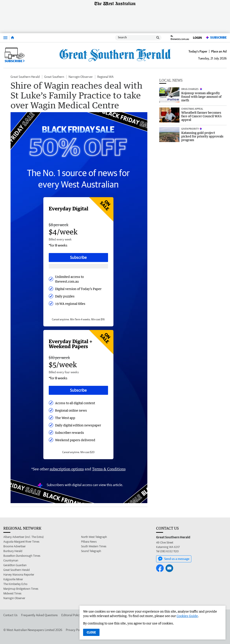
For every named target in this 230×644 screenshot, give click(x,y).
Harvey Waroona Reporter (19, 575)
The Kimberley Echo (15, 584)
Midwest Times (12, 593)
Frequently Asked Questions (39, 615)
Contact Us (10, 615)
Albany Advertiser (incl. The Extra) (23, 537)
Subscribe (216, 38)
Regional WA (105, 77)
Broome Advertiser (14, 546)
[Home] (12, 38)
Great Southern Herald (25, 77)
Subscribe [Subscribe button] (78, 257)
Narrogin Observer (81, 77)
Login (197, 38)
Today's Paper (198, 51)
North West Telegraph (94, 537)
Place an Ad (219, 51)
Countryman (11, 560)
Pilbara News (89, 542)
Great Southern (54, 77)
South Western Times (94, 546)
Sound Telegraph (91, 551)
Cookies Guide (187, 616)
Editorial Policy (71, 615)
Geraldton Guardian (15, 565)
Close (91, 632)
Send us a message (174, 559)
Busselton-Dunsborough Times (22, 556)
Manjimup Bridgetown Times (21, 589)
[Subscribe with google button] (78, 266)
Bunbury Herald (13, 551)
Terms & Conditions (109, 469)
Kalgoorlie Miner (13, 579)
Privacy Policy (75, 630)
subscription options (67, 469)
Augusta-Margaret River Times (21, 542)
